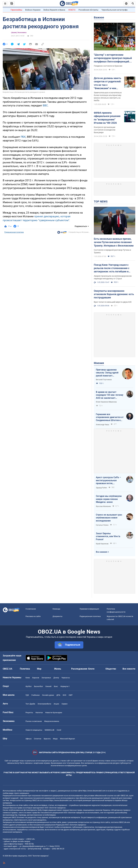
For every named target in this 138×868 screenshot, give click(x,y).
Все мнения (102, 552)
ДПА (58, 695)
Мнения (99, 363)
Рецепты (29, 713)
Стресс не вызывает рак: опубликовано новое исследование (109, 518)
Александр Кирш (103, 425)
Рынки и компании (34, 721)
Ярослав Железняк (103, 506)
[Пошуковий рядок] (133, 3)
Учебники (35, 695)
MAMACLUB (49, 730)
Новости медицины (34, 730)
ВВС (45, 106)
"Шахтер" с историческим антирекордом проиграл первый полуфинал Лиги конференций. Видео (113, 58)
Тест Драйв (30, 704)
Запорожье (46, 678)
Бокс (56, 686)
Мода (55, 739)
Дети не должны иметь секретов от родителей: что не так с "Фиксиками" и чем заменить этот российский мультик (108, 83)
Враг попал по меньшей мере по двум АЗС (113, 302)
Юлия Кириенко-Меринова (106, 402)
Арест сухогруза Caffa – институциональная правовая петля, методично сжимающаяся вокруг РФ (109, 480)
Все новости (129, 669)
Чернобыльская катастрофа (114, 10)
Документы (57, 616)
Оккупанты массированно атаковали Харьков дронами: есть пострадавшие (114, 294)
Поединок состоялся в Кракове (108, 66)
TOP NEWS (101, 201)
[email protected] (34, 849)
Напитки (39, 713)
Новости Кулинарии (54, 713)
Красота (47, 739)
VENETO (72, 10)
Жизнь (58, 669)
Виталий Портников (104, 380)
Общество (111, 669)
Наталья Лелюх (102, 525)
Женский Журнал (67, 739)
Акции (56, 704)
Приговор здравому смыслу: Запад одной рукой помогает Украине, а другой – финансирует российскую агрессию (107, 373)
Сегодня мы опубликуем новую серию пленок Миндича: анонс (109, 499)
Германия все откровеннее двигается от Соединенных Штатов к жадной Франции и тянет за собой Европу (110, 417)
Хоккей (48, 686)
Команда (56, 609)
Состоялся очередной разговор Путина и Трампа (112, 251)
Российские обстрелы (88, 10)
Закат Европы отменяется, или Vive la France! (108, 536)
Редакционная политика (14, 232)
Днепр (56, 678)
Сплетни (38, 739)
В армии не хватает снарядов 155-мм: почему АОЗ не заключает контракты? (110, 395)
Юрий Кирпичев (102, 544)
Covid (59, 730)
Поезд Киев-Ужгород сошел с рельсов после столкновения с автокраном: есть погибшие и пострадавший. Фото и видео (112, 268)
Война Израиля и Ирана (54, 10)
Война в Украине (33, 10)
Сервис (65, 704)
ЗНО (64, 695)
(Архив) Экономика (19, 33)
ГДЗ (27, 695)
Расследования (79, 669)
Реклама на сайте (33, 616)
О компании (31, 609)
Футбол (29, 686)
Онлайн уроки (48, 695)
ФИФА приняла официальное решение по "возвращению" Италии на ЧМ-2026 (107, 118)
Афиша (28, 739)
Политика (25, 669)
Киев (28, 678)
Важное (99, 17)
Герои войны (16, 10)
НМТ (71, 695)
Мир (39, 669)
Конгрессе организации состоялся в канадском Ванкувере (105, 130)
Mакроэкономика (52, 721)
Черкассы (66, 678)
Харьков (36, 678)
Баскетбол (39, 686)
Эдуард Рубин (101, 488)
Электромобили (44, 704)
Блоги (91, 669)
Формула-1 (65, 686)
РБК (23, 137)
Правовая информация (89, 609)
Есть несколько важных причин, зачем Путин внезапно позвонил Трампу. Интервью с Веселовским (114, 242)
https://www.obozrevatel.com (94, 791)
